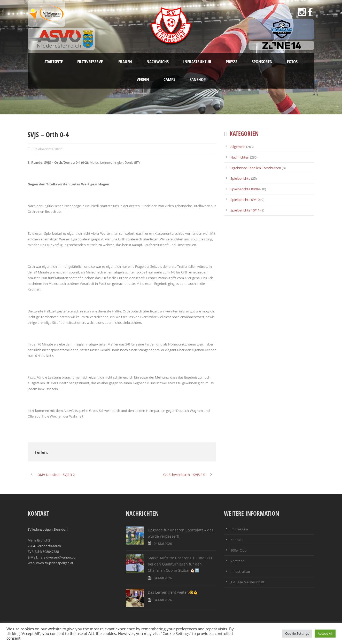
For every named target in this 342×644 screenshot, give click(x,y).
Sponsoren (262, 62)
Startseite (54, 62)
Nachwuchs (158, 62)
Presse (232, 62)
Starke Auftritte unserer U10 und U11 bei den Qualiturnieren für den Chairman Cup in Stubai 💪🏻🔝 (180, 564)
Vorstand (238, 561)
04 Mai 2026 (163, 544)
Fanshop (198, 79)
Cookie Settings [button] (297, 633)
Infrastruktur (197, 62)
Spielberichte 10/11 (48, 149)
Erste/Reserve (91, 62)
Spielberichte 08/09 (245, 189)
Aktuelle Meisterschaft (247, 582)
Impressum (239, 529)
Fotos (292, 62)
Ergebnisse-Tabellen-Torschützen (256, 168)
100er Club (239, 550)
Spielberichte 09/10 (245, 200)
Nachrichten (240, 157)
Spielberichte (240, 178)
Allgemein (238, 147)
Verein (143, 79)
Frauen (125, 62)
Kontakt (237, 540)
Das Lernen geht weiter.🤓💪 (173, 592)
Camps (169, 79)
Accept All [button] (325, 633)
